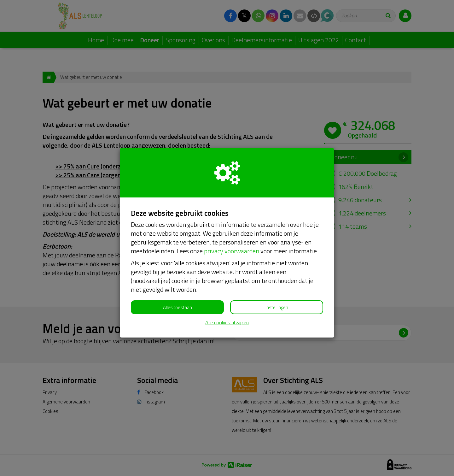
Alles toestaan (178, 307)
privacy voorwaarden (232, 251)
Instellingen (277, 307)
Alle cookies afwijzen (227, 323)
